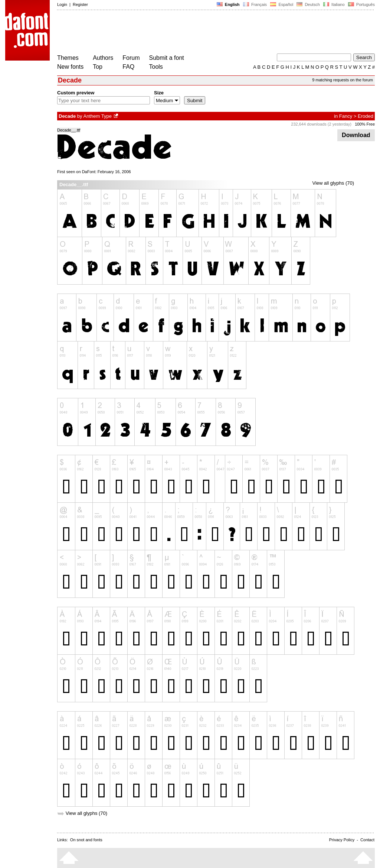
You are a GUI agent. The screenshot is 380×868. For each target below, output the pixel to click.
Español (282, 4)
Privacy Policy (342, 840)
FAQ (128, 67)
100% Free (365, 124)
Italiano (334, 4)
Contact (367, 840)
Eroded (366, 116)
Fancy (346, 116)
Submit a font (167, 58)
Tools (156, 67)
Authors (103, 58)
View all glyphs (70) (333, 183)
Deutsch (308, 4)
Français (255, 4)
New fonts (70, 67)
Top (98, 67)
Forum (131, 58)
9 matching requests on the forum (343, 80)
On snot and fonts (86, 840)
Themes (68, 58)
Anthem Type (98, 116)
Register (80, 4)
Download (356, 135)
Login (62, 4)
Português (361, 4)
